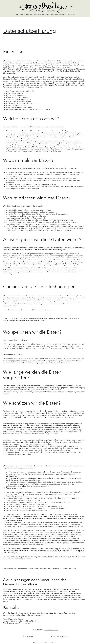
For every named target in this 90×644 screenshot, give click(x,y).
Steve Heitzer (38, 630)
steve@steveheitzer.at (23, 623)
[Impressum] (28, 636)
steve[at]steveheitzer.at (51, 630)
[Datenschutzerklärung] (59, 636)
